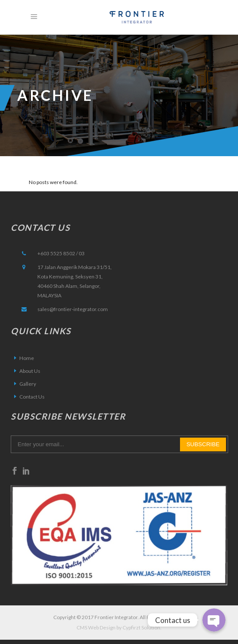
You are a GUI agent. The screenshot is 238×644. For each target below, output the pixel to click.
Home (27, 358)
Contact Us (32, 397)
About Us (30, 371)
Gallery (28, 384)
